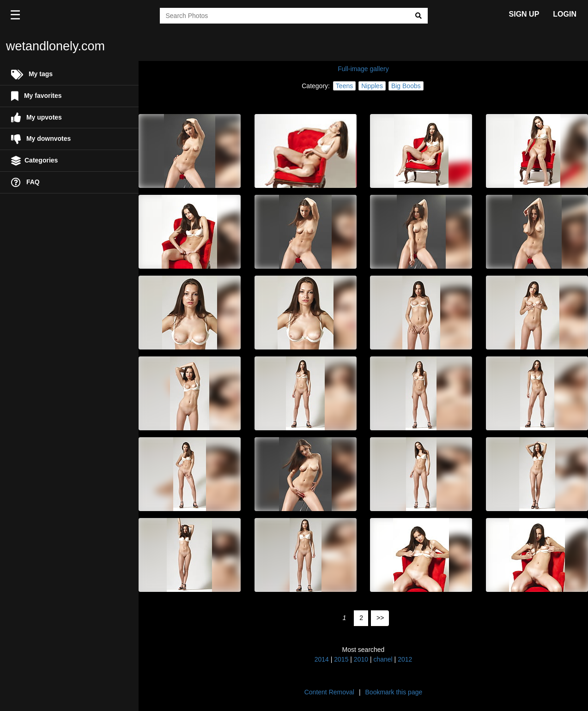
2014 (322, 659)
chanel (383, 659)
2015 (341, 659)
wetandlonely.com (55, 46)
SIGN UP (524, 14)
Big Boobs (406, 86)
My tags (32, 75)
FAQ (25, 183)
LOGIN (565, 14)
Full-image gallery (363, 69)
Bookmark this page (394, 692)
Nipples (372, 86)
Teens (344, 86)
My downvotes (41, 139)
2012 (405, 659)
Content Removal (329, 692)
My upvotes (36, 117)
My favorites (36, 96)
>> (380, 618)
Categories (34, 161)
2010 (361, 659)
